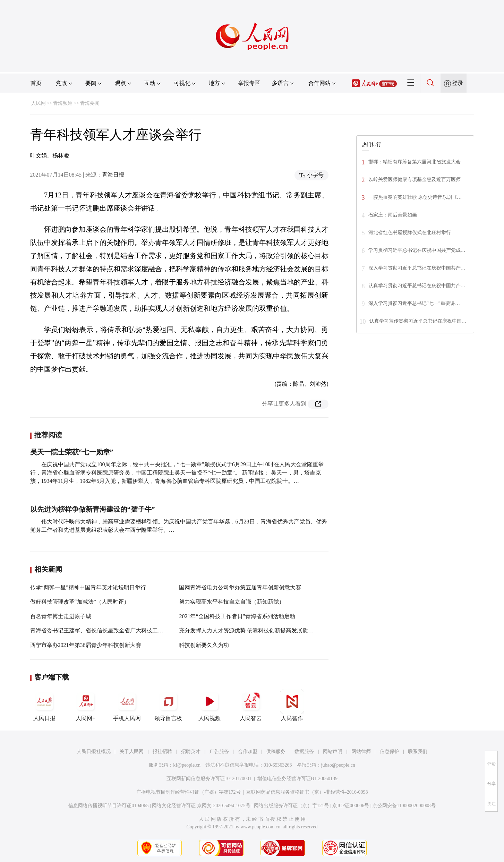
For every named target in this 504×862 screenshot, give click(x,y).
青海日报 (113, 175)
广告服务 (219, 752)
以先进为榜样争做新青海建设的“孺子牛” (93, 509)
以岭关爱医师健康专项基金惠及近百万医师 (415, 180)
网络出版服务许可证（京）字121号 (292, 806)
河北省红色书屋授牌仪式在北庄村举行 (410, 233)
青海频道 (63, 103)
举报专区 (249, 83)
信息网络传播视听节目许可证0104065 (108, 806)
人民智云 (251, 705)
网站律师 (361, 752)
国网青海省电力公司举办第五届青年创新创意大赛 (240, 587)
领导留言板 (168, 705)
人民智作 (292, 705)
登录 (458, 83)
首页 (36, 83)
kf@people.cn (187, 765)
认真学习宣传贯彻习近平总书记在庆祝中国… (418, 321)
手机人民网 (127, 705)
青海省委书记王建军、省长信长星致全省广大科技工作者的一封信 (111, 630)
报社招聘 (162, 752)
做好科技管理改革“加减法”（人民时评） (80, 602)
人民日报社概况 (94, 752)
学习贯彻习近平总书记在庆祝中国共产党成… (417, 250)
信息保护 (390, 752)
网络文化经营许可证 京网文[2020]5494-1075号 (201, 806)
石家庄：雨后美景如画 (393, 215)
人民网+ (86, 705)
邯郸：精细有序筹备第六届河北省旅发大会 (415, 162)
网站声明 (333, 752)
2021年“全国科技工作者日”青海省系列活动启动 (237, 616)
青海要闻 (90, 103)
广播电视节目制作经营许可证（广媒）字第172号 (189, 792)
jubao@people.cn (338, 765)
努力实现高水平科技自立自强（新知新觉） (232, 602)
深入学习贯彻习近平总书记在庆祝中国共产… (417, 268)
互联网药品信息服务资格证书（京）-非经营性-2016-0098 (307, 792)
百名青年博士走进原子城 (61, 616)
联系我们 (418, 752)
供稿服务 (276, 752)
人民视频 (210, 705)
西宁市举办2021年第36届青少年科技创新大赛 (86, 645)
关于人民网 (131, 752)
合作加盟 (248, 752)
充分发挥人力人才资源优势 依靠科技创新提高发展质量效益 (252, 630)
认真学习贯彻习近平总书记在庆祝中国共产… (417, 286)
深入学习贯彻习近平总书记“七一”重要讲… (414, 303)
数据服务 (304, 752)
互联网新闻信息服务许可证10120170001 (209, 779)
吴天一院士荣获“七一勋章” (72, 452)
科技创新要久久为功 (204, 645)
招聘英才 (191, 752)
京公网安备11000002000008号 (404, 806)
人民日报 (44, 705)
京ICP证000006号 (351, 806)
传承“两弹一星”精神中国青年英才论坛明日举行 (88, 587)
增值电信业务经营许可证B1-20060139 (297, 779)
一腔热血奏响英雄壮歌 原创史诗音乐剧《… (415, 197)
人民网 (39, 103)
